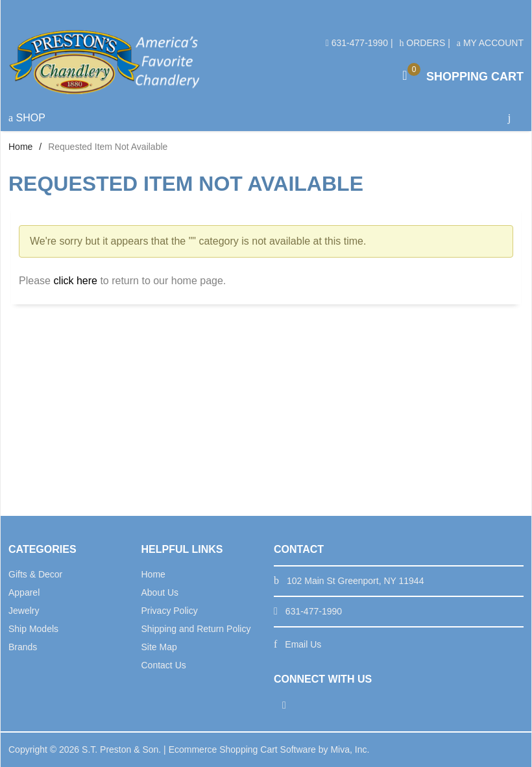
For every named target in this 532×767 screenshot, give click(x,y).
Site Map (159, 647)
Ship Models (33, 629)
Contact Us (164, 665)
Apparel (24, 592)
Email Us (303, 644)
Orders (422, 43)
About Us (160, 592)
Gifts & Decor (35, 574)
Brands (23, 647)
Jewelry (24, 611)
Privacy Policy (170, 611)
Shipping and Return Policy (196, 629)
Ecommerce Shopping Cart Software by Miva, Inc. (269, 749)
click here (75, 281)
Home (20, 147)
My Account (490, 43)
